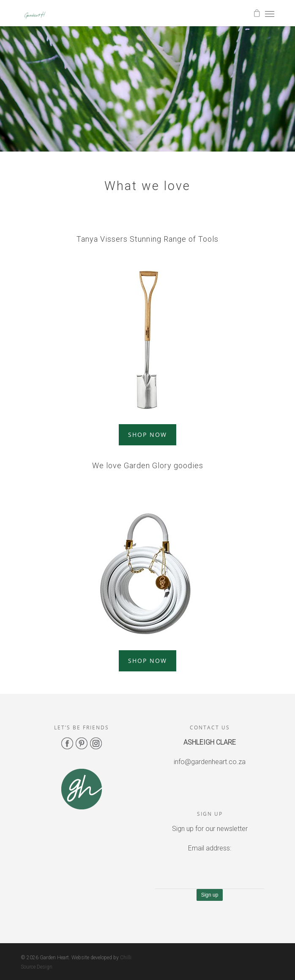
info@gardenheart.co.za (210, 762)
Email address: (210, 848)
